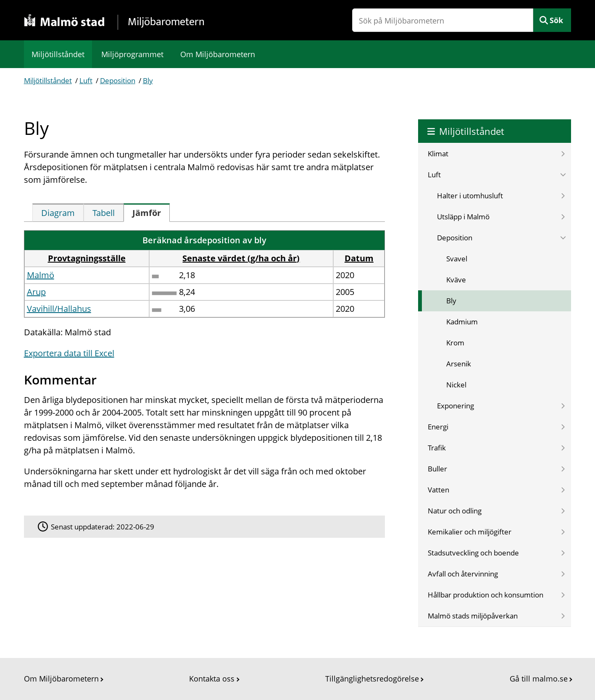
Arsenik (459, 364)
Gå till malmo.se (539, 679)
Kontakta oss (212, 679)
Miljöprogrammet (132, 54)
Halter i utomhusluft (470, 196)
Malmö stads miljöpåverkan (473, 616)
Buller (437, 469)
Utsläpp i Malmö (463, 217)
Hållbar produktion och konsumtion (486, 595)
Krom (455, 343)
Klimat (438, 154)
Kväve (456, 280)
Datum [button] (359, 258)
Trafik (437, 448)
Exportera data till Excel (69, 353)
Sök (556, 20)
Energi (438, 427)
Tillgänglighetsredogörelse (372, 679)
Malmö (41, 275)
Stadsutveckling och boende (473, 553)
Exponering (455, 406)
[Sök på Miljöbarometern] (443, 20)
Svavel (457, 259)
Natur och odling (455, 511)
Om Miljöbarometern (218, 54)
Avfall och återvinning (463, 574)
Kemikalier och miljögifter (470, 532)
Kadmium (462, 322)
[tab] (58, 213)
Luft (86, 80)
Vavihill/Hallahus (59, 309)
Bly (148, 80)
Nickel (456, 385)
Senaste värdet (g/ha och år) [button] (241, 258)
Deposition (118, 80)
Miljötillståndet (58, 54)
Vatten (438, 490)
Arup (36, 292)
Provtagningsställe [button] (87, 258)
